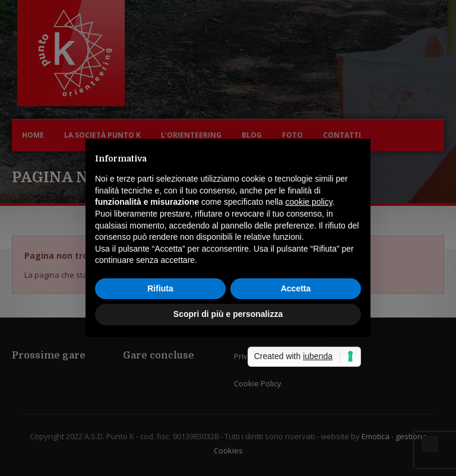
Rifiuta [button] (160, 288)
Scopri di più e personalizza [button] (228, 314)
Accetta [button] (296, 288)
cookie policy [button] (309, 202)
